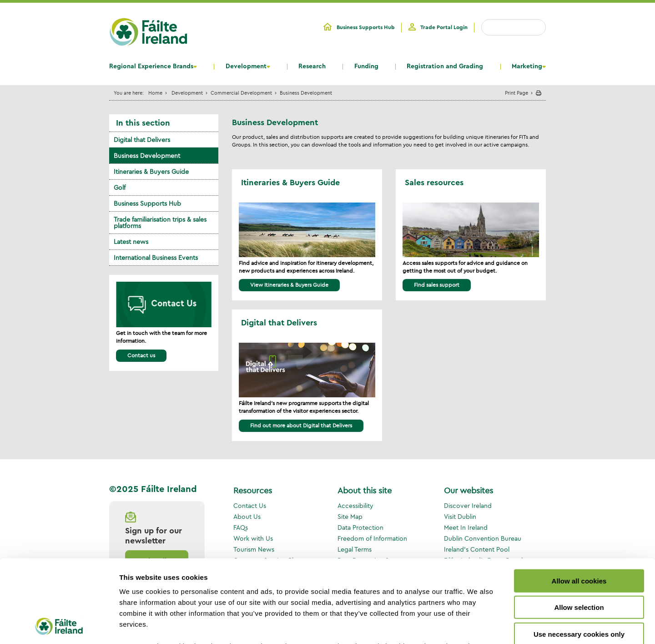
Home (155, 93)
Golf (120, 188)
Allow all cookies (579, 504)
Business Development (147, 156)
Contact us (141, 355)
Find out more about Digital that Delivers (301, 425)
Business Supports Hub (366, 27)
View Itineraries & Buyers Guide (289, 285)
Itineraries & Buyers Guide (151, 172)
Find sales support (437, 285)
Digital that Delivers (142, 140)
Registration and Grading (445, 66)
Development (246, 66)
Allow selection (579, 530)
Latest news (131, 242)
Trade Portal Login (444, 27)
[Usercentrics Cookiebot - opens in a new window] (59, 626)
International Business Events (156, 258)
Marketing (527, 66)
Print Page (516, 93)
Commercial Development (241, 93)
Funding (366, 66)
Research (312, 66)
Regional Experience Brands (151, 66)
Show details (477, 626)
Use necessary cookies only (579, 557)
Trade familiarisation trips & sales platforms (160, 223)
